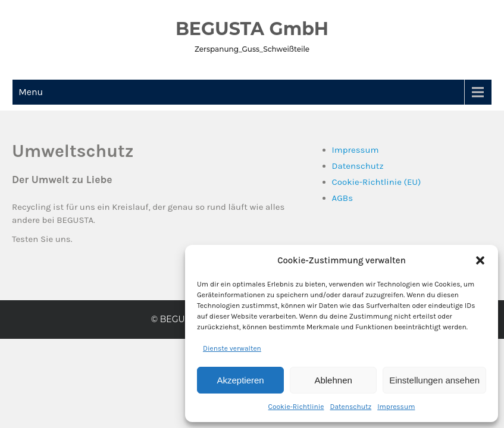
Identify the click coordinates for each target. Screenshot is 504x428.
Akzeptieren (240, 380)
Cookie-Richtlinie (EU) (377, 182)
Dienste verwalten (232, 348)
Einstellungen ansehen (434, 380)
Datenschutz (351, 407)
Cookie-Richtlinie (296, 407)
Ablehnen (333, 380)
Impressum (396, 407)
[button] (480, 260)
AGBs (342, 198)
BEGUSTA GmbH (252, 29)
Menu (31, 92)
